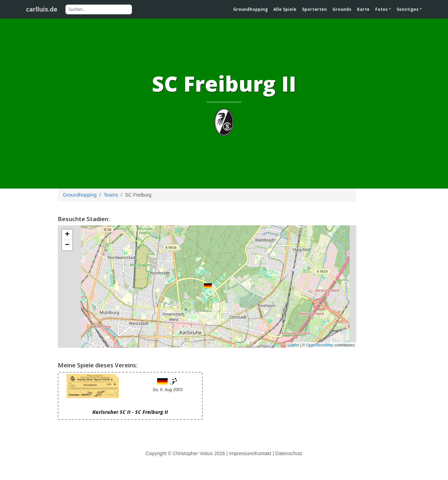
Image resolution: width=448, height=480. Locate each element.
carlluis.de (42, 9)
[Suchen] (99, 9)
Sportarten (314, 9)
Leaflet (293, 345)
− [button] (67, 245)
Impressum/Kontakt (250, 453)
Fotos (381, 9)
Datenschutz (289, 453)
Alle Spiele (285, 9)
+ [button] (67, 235)
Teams (111, 195)
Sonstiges (408, 9)
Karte (363, 9)
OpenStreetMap (320, 345)
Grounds (342, 9)
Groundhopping (250, 9)
